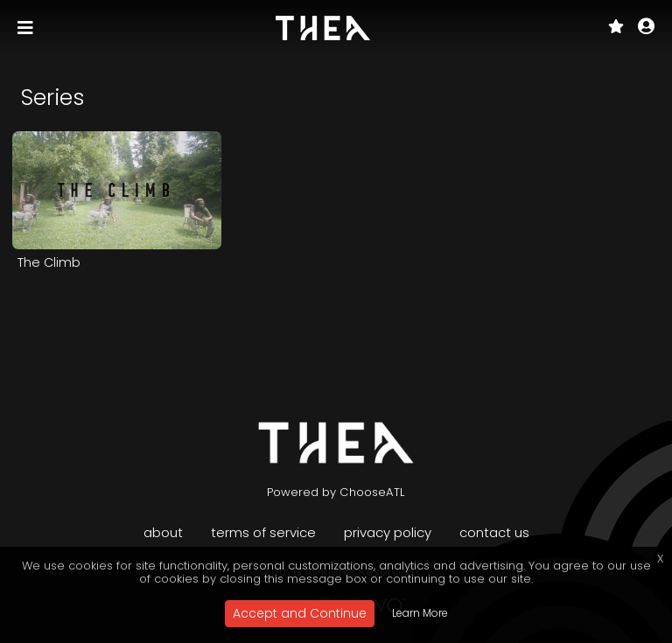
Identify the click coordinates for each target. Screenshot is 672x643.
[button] (646, 28)
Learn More (420, 613)
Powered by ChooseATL (336, 492)
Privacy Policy (388, 532)
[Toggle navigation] (27, 28)
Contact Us (494, 532)
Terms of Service (263, 532)
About (163, 532)
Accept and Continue (300, 613)
